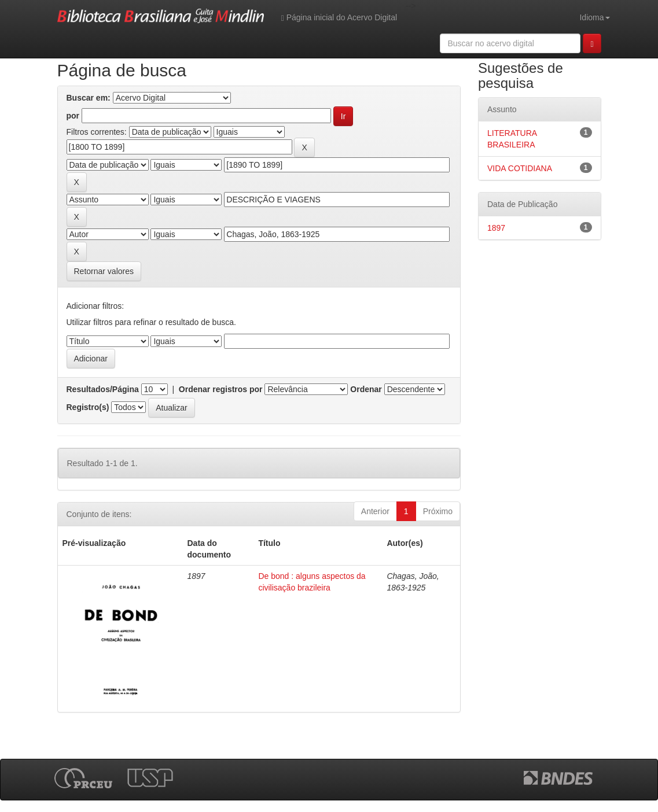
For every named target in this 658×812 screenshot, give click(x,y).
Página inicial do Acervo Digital (339, 18)
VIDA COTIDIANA (520, 168)
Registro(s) (88, 407)
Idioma (594, 17)
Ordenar (366, 389)
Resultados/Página (103, 389)
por (73, 116)
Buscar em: (89, 98)
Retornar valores (104, 271)
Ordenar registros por (221, 389)
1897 (496, 228)
